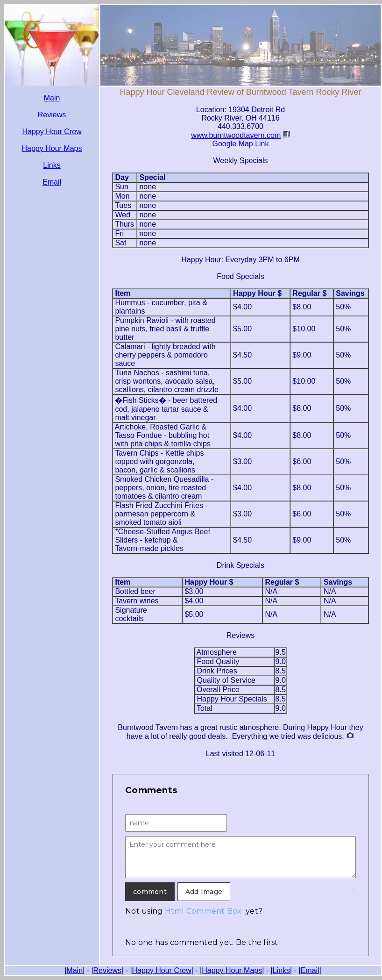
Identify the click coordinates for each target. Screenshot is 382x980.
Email (52, 182)
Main (52, 98)
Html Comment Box (203, 911)
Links (52, 165)
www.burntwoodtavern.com (236, 135)
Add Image (204, 892)
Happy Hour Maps (52, 148)
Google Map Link (241, 144)
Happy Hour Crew (52, 132)
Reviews (52, 115)
